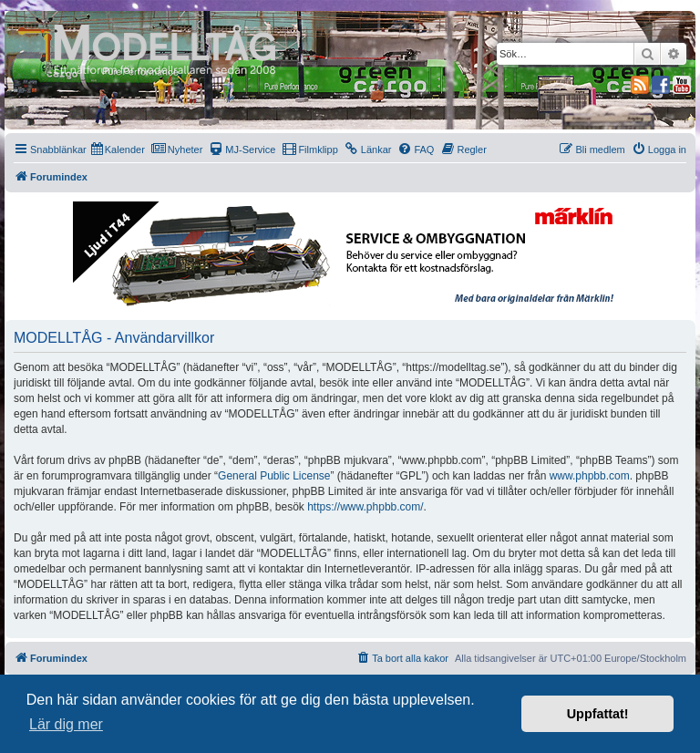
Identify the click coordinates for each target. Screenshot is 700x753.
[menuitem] (118, 150)
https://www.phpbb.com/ (365, 507)
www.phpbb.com (590, 476)
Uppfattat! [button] (598, 714)
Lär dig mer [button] (66, 724)
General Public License (274, 476)
